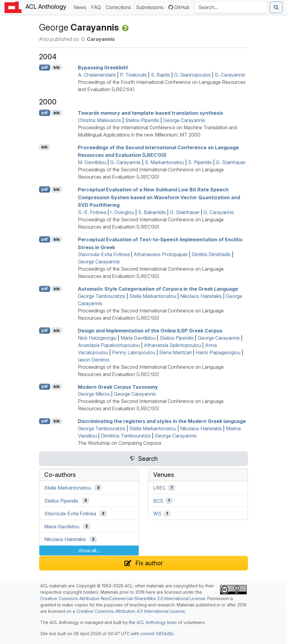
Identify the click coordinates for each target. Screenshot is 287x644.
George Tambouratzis (102, 296)
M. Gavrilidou (92, 162)
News (81, 7)
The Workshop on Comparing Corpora (119, 443)
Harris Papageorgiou (218, 352)
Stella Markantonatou (153, 296)
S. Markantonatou (164, 162)
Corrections (120, 7)
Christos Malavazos (99, 120)
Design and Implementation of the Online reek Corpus (150, 331)
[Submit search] (276, 7)
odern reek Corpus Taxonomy (118, 387)
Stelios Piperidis (142, 120)
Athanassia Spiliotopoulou (172, 345)
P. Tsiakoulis (133, 75)
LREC (159, 488)
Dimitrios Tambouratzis (126, 436)
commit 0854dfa (157, 634)
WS (157, 514)
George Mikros (94, 394)
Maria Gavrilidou (138, 338)
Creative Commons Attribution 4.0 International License (131, 611)
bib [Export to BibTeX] (57, 67)
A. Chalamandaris (97, 75)
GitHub (179, 7)
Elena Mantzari (175, 352)
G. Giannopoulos (192, 75)
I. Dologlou (122, 212)
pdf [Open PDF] (45, 67)
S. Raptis (160, 75)
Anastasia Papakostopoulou (109, 345)
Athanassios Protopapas (161, 254)
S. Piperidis (200, 162)
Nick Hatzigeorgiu (97, 338)
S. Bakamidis (152, 212)
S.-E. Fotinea (92, 212)
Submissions (151, 7)
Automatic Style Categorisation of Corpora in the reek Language (158, 289)
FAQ (97, 7)
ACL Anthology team (157, 622)
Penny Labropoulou (134, 352)
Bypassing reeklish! (103, 68)
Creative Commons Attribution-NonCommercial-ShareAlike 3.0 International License (123, 598)
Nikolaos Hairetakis (201, 296)
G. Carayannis (230, 75)
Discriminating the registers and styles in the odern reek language (162, 421)
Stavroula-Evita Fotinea (104, 254)
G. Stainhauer (231, 162)
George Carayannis (184, 120)
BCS (158, 500)
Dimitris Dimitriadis (211, 254)
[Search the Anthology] (231, 7)
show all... (89, 550)
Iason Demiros (94, 360)
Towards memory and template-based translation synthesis (150, 113)
